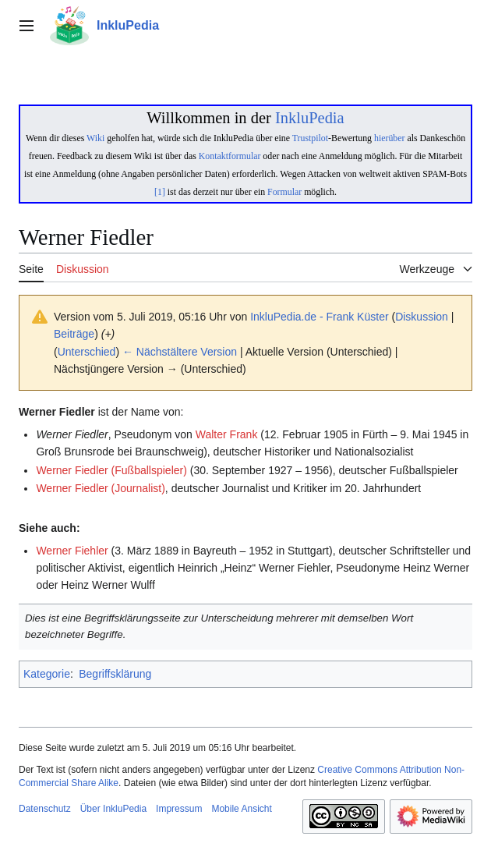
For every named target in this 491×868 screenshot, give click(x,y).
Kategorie (47, 674)
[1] (160, 192)
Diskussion (422, 317)
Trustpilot (310, 138)
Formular (284, 192)
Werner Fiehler (72, 551)
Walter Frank (227, 434)
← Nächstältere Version (180, 352)
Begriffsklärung (115, 674)
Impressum (179, 809)
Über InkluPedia (113, 809)
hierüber (389, 138)
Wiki (95, 138)
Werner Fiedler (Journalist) (100, 488)
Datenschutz (45, 809)
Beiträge (74, 334)
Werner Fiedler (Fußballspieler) (111, 470)
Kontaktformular (230, 156)
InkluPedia (310, 118)
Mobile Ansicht (241, 809)
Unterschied (87, 352)
